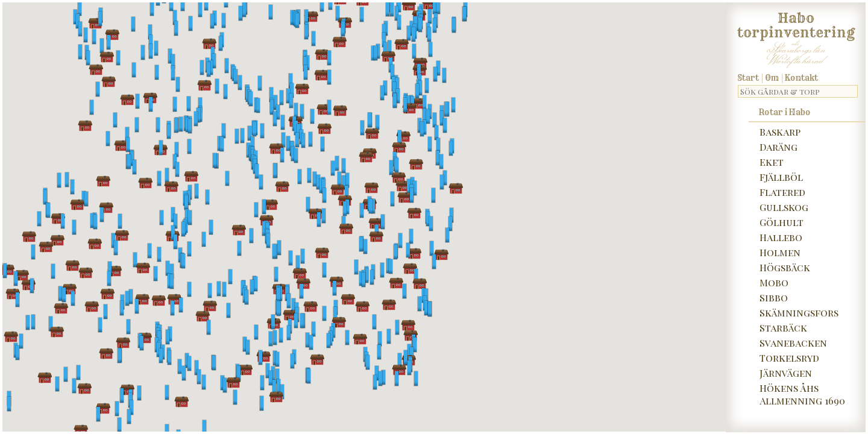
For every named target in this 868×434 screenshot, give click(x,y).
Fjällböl (781, 177)
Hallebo (781, 237)
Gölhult (782, 222)
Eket (772, 162)
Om (772, 78)
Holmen (780, 252)
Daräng (778, 147)
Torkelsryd (789, 358)
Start (748, 78)
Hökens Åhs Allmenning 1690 (802, 394)
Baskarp (780, 132)
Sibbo (774, 297)
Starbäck (783, 328)
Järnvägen (786, 373)
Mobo (774, 282)
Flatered (782, 192)
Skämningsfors (799, 313)
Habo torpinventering (796, 23)
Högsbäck (785, 267)
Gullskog (784, 207)
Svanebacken (793, 343)
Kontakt (801, 78)
